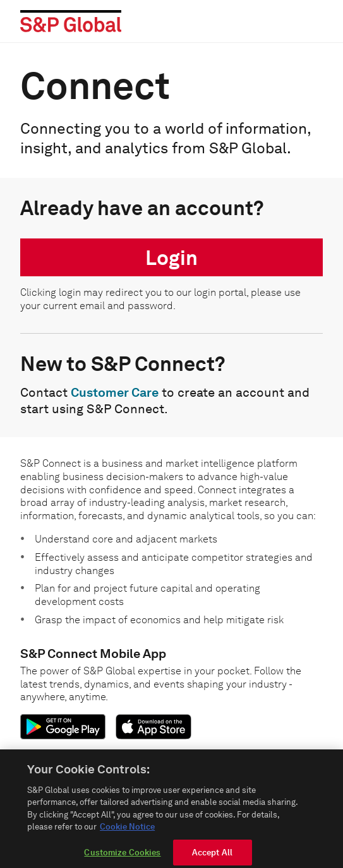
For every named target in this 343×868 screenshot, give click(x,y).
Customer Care (115, 392)
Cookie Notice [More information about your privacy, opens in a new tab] (127, 832)
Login (171, 258)
